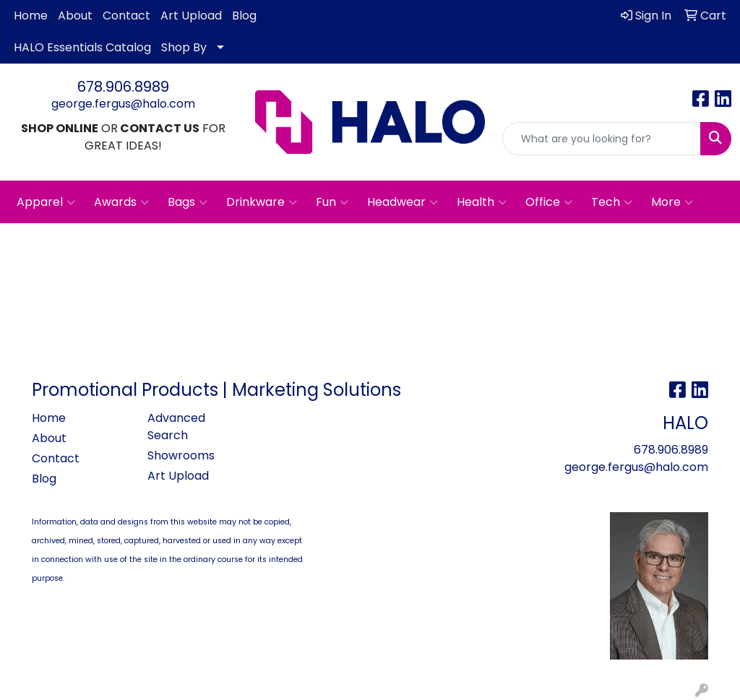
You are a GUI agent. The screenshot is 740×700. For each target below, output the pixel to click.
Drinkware (262, 202)
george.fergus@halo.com (123, 104)
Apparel (46, 202)
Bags (188, 202)
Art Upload (191, 16)
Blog (244, 16)
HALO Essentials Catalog (82, 47)
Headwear (403, 202)
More (672, 202)
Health (482, 202)
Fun (332, 202)
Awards (121, 202)
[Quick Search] (602, 139)
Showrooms (181, 455)
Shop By (184, 47)
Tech (612, 202)
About (75, 16)
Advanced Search (176, 427)
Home (31, 16)
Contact (126, 16)
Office (549, 202)
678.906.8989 (123, 87)
